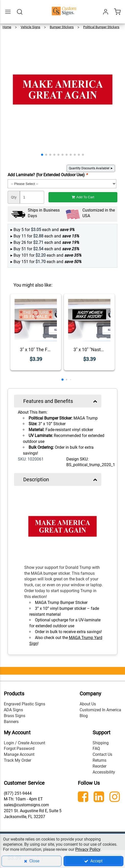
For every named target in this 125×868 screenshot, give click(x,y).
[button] (42, 155)
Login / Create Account (24, 743)
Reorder (99, 766)
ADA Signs (13, 710)
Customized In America (100, 710)
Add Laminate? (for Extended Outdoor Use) (48, 175)
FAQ (96, 749)
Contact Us (102, 754)
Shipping (101, 743)
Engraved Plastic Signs (24, 704)
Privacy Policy (88, 849)
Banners (11, 722)
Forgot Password (19, 749)
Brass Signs (15, 716)
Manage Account (19, 754)
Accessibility (104, 772)
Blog (84, 716)
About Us (88, 704)
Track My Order (17, 760)
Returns (99, 760)
